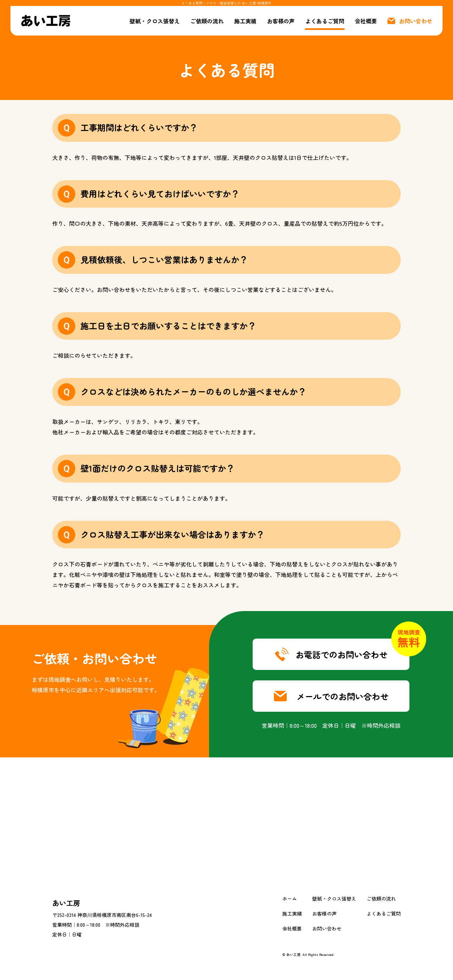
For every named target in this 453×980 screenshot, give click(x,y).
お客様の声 (281, 21)
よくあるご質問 (325, 21)
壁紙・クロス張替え (155, 21)
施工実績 (245, 21)
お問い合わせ (327, 928)
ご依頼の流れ (207, 21)
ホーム (290, 898)
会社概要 (366, 21)
